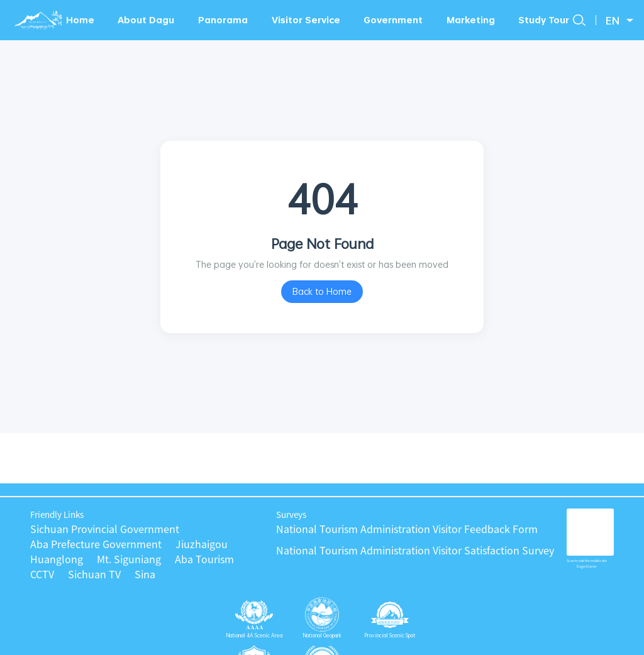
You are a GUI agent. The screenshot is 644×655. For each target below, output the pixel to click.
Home (80, 20)
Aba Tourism (204, 559)
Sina (145, 575)
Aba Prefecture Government (96, 544)
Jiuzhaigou (202, 544)
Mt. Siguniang (129, 559)
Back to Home (322, 291)
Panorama (223, 20)
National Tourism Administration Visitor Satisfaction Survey (415, 551)
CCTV (42, 575)
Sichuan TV (94, 575)
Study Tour (544, 20)
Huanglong (57, 559)
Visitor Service (306, 20)
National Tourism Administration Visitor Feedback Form (407, 529)
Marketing (471, 20)
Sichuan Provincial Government (105, 529)
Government (393, 20)
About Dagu (146, 20)
